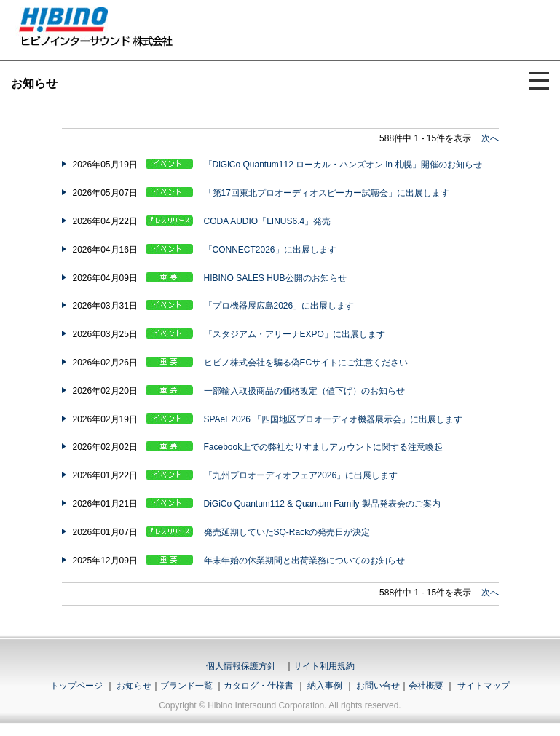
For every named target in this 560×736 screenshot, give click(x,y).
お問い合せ (378, 686)
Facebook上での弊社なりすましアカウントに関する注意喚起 (324, 447)
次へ (490, 138)
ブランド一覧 (186, 686)
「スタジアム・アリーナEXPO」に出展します (295, 334)
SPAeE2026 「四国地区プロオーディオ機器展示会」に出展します (334, 419)
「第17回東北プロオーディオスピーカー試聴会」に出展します (327, 193)
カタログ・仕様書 (259, 686)
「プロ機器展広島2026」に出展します (279, 306)
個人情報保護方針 (241, 666)
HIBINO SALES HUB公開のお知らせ (275, 278)
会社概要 (426, 686)
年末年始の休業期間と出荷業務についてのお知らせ (304, 561)
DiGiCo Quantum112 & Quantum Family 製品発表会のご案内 (322, 504)
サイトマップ (484, 686)
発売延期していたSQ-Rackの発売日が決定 (287, 532)
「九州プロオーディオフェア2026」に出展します (301, 475)
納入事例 (324, 686)
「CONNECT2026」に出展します (270, 250)
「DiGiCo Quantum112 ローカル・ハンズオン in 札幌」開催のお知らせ (343, 165)
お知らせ (134, 686)
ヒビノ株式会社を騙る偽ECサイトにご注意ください (306, 363)
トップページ (76, 686)
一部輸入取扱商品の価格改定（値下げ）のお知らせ (304, 391)
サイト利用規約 (324, 666)
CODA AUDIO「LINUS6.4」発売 (268, 221)
